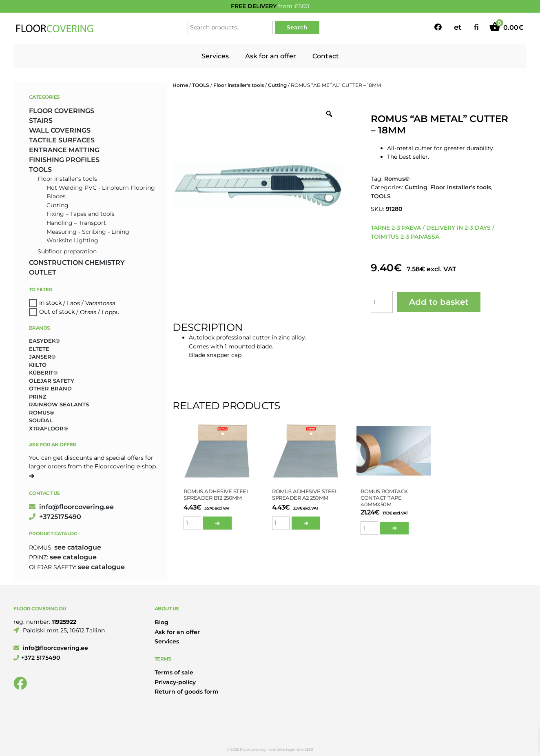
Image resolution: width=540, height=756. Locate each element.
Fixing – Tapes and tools (81, 214)
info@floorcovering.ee (71, 507)
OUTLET (43, 272)
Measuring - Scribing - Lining (88, 232)
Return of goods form (187, 692)
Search (297, 27)
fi (476, 27)
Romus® (397, 179)
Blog (162, 622)
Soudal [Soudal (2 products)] (41, 420)
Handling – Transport (76, 223)
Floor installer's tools (239, 85)
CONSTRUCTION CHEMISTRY (77, 263)
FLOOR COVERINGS (62, 111)
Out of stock (57, 312)
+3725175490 (55, 517)
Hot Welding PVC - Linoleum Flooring (101, 188)
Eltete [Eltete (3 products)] (39, 349)
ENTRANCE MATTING (64, 150)
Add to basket (439, 302)
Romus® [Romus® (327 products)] (41, 412)
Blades (56, 196)
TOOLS (201, 85)
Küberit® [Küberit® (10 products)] (43, 372)
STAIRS (41, 121)
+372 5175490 (37, 658)
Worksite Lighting (72, 240)
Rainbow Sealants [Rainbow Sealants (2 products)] (59, 404)
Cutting (277, 85)
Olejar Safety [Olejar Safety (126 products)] (52, 381)
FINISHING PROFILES (64, 160)
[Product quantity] (382, 302)
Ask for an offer (271, 56)
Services (215, 56)
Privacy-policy (175, 682)
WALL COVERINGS (60, 130)
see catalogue (78, 547)
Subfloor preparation (67, 251)
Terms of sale (174, 672)
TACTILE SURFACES (62, 140)
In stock (50, 303)
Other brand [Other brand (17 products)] (50, 388)
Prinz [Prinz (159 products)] (38, 397)
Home (180, 85)
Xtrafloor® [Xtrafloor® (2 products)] (48, 428)
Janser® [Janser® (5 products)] (42, 357)
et (458, 27)
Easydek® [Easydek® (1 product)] (44, 341)
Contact (326, 56)
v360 (309, 749)
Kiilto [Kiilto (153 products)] (38, 365)
